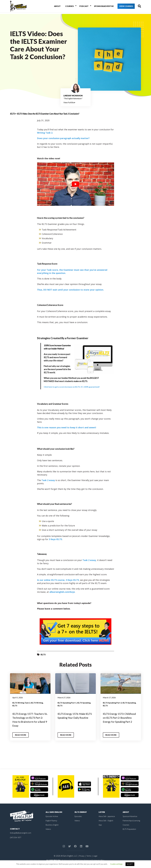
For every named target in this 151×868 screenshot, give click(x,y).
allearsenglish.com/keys (62, 592)
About (58, 7)
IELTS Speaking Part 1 (67, 703)
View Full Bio (69, 102)
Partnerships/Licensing (132, 825)
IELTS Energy (81, 816)
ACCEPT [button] (130, 864)
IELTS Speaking (84, 703)
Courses (69, 7)
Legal (96, 860)
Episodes (78, 820)
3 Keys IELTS (55, 539)
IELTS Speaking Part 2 (112, 703)
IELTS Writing (37, 703)
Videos (48, 833)
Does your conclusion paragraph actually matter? (63, 138)
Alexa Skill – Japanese (107, 820)
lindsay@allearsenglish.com (21, 837)
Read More (22, 739)
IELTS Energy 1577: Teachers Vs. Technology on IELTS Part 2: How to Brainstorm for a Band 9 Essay (29, 722)
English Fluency (52, 825)
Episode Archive (52, 820)
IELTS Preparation (130, 833)
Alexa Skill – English (106, 825)
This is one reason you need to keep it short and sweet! (67, 427)
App (100, 829)
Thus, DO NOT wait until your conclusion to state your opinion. (70, 290)
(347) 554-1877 (16, 841)
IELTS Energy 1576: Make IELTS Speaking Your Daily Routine (74, 718)
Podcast (82, 7)
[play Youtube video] (76, 184)
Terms (89, 860)
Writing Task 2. (45, 133)
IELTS (12, 114)
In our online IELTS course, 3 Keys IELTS (58, 580)
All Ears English (54, 816)
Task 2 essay (48, 480)
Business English (53, 829)
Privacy (81, 860)
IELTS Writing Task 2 (21, 703)
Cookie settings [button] (116, 864)
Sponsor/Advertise (100, 7)
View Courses (123, 7)
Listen (102, 816)
